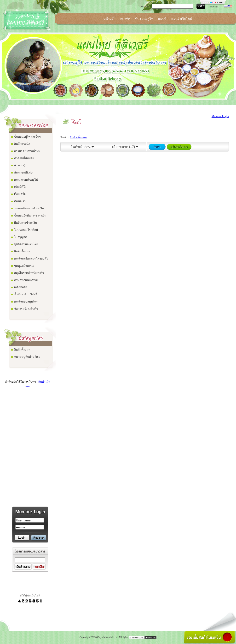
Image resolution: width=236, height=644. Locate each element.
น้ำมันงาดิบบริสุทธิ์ (26, 294)
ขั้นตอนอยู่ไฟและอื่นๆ (27, 137)
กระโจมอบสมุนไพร (26, 302)
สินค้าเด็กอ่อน (78, 137)
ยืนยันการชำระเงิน (26, 223)
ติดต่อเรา (20, 201)
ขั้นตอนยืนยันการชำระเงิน (30, 216)
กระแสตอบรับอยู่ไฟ (26, 180)
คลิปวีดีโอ (20, 187)
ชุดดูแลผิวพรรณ (24, 266)
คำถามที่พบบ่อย (24, 158)
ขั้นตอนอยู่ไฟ (144, 19)
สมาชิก (125, 19)
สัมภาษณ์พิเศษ (23, 173)
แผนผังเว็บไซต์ (182, 19)
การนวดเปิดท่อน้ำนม (27, 151)
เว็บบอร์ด (20, 194)
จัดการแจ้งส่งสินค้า (26, 309)
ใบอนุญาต (21, 237)
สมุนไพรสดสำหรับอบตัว (29, 273)
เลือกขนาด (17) (125, 147)
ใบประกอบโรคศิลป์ (26, 230)
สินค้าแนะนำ (22, 144)
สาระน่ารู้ (20, 165)
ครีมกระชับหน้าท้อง (26, 280)
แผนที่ (162, 19)
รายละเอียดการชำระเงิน (29, 208)
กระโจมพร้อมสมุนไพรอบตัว (31, 259)
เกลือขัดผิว (21, 287)
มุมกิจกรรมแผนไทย (26, 244)
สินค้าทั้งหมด (22, 251)
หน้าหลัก (109, 19)
